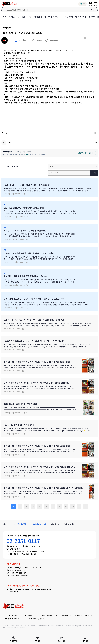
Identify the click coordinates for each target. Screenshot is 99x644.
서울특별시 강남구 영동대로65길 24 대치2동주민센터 (24, 61)
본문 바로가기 (0, 0)
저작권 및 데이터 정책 (39, 524)
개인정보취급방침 (20, 524)
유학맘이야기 (40, 17)
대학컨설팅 (55, 524)
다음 (79, 506)
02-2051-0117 (23, 541)
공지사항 (21, 17)
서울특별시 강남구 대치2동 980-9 (15, 58)
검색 (94, 173)
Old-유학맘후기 (55, 17)
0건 (26, 40)
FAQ (30, 17)
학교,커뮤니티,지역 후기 (75, 17)
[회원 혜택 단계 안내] (82, 4)
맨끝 (86, 506)
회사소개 (6, 524)
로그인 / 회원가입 (86, 153)
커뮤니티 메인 (9, 17)
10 (73, 506)
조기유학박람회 (69, 524)
